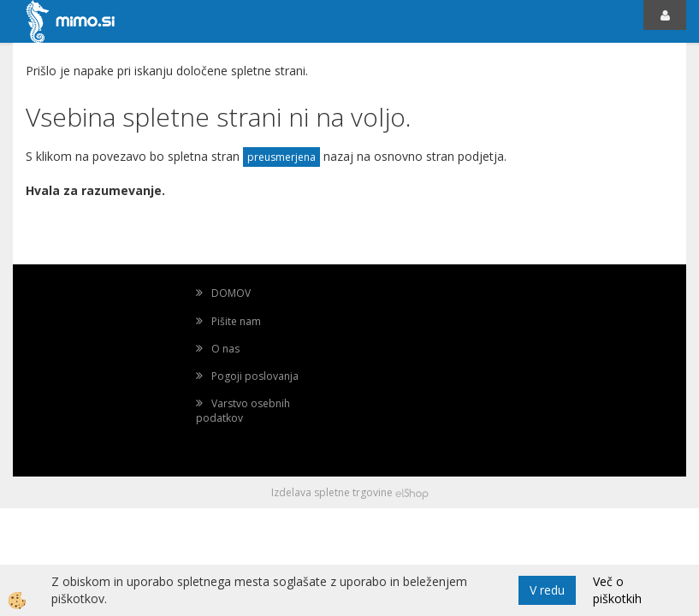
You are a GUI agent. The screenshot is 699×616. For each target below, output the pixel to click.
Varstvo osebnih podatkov (243, 411)
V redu (547, 590)
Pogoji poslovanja (255, 376)
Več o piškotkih (617, 590)
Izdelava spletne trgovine (332, 492)
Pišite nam (236, 321)
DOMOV (231, 293)
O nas (225, 349)
